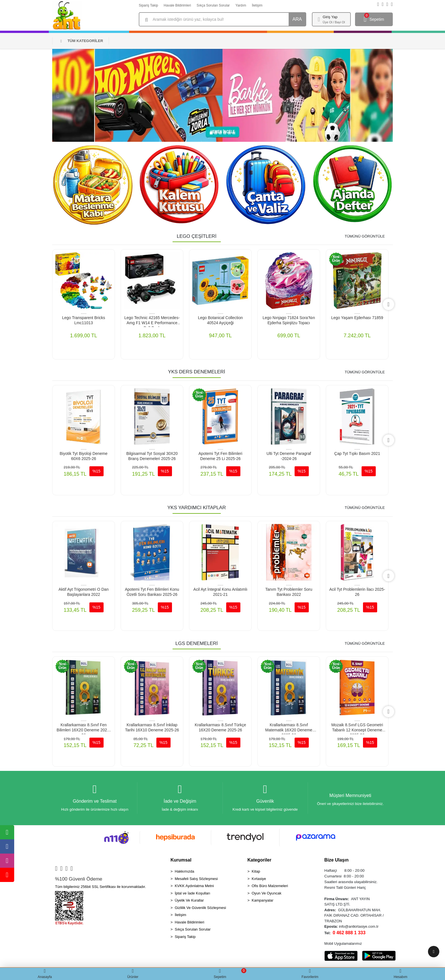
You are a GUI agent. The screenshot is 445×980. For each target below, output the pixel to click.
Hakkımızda (185, 872)
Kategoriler (259, 860)
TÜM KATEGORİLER (82, 41)
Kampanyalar (263, 901)
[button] (58, 95)
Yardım (241, 5)
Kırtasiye (259, 879)
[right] (388, 304)
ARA (297, 19)
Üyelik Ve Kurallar (189, 901)
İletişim (257, 5)
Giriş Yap (330, 17)
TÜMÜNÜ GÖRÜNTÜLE (365, 236)
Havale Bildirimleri (177, 5)
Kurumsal (181, 860)
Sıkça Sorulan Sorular (213, 5)
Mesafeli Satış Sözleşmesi (196, 879)
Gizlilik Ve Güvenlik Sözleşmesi (201, 908)
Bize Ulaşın (336, 860)
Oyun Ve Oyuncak (267, 893)
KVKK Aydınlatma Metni (194, 886)
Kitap (256, 872)
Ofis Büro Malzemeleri (270, 886)
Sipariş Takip (148, 5)
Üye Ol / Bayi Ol (334, 22)
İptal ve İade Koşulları (193, 893)
